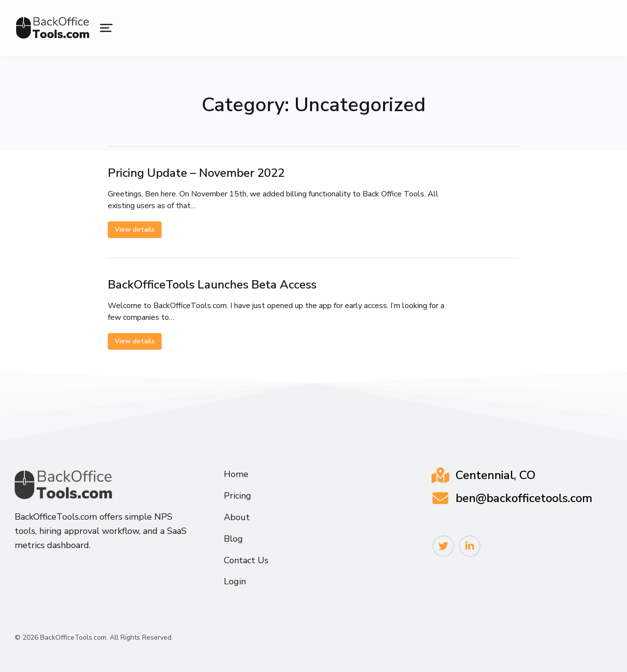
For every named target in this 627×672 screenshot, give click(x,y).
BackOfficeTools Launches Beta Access (212, 285)
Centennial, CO (495, 475)
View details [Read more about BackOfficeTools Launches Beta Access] (135, 341)
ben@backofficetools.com (524, 498)
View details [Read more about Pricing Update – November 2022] (135, 229)
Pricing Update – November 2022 (196, 173)
